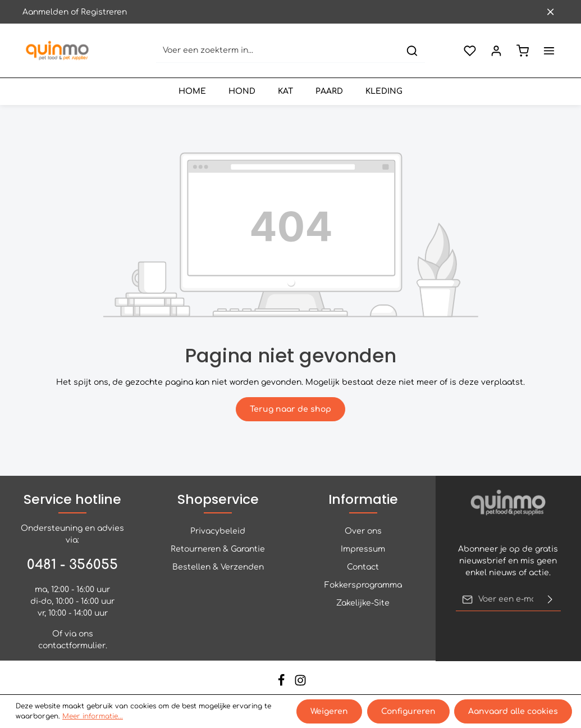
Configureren (408, 711)
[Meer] (549, 51)
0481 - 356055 (72, 565)
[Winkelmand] (522, 51)
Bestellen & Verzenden (218, 567)
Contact (363, 567)
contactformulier (72, 646)
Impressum (363, 549)
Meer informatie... (93, 717)
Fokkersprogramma (363, 585)
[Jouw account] (496, 51)
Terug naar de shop (290, 409)
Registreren (104, 12)
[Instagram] (300, 684)
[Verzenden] (550, 599)
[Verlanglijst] (470, 51)
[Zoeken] (412, 51)
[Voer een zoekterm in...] (278, 51)
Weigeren (330, 711)
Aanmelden (45, 12)
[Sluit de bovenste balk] (550, 12)
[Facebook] (282, 684)
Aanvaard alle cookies (513, 711)
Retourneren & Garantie (218, 549)
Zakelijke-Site (363, 603)
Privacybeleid (218, 531)
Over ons (363, 531)
